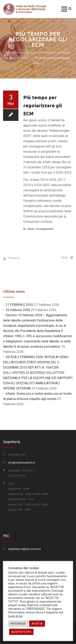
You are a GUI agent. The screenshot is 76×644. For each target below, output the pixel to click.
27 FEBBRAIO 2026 (19, 305)
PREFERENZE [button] (18, 624)
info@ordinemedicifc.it (22, 463)
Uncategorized (44, 229)
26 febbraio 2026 (18, 310)
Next (65, 258)
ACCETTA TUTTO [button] (21, 632)
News (31, 229)
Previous (14, 258)
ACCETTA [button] (37, 624)
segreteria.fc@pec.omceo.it (24, 549)
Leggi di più (15, 616)
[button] (64, 9)
